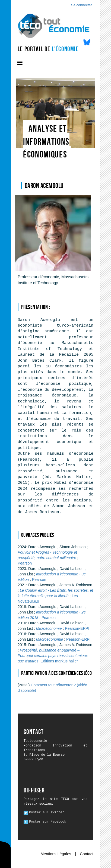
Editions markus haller (59, 661)
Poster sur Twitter (47, 813)
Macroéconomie (50, 639)
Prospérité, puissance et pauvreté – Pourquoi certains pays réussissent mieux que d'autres (53, 656)
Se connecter (82, 5)
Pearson (25, 563)
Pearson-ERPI (77, 628)
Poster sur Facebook (48, 822)
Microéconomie (50, 628)
